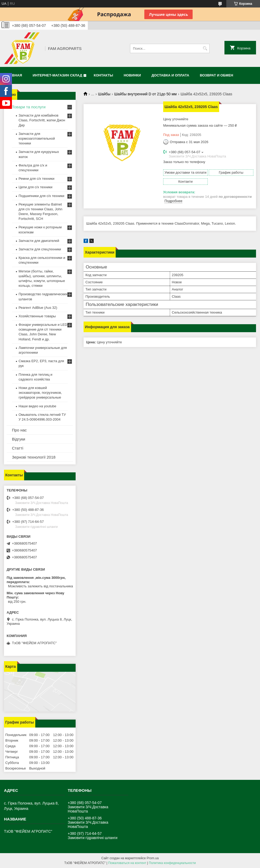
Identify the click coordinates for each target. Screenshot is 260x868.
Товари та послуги (29, 107)
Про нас (19, 430)
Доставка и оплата (170, 75)
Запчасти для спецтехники (40, 249)
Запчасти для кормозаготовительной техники (37, 138)
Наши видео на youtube (37, 406)
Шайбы (104, 94)
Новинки (132, 75)
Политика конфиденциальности (172, 863)
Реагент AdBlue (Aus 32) (38, 308)
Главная (14, 75)
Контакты (103, 75)
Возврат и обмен (216, 75)
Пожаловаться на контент (127, 863)
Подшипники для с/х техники (41, 196)
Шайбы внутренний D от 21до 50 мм (146, 94)
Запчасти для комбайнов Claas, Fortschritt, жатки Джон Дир (42, 120)
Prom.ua (153, 858)
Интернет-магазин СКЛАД (57, 75)
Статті (18, 448)
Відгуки (19, 439)
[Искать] (205, 48)
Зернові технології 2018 (34, 457)
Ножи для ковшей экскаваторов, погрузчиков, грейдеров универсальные (40, 393)
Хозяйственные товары (37, 316)
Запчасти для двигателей (39, 241)
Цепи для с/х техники (35, 187)
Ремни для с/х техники (36, 179)
